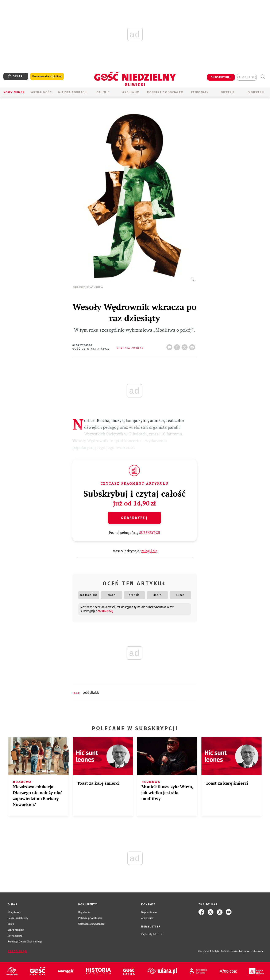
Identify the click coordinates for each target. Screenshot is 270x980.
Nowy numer (14, 92)
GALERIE (103, 92)
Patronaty (200, 92)
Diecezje (228, 92)
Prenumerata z (47, 76)
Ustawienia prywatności (92, 924)
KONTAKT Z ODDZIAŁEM (165, 92)
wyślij (193, 346)
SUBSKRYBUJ (221, 77)
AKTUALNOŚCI (42, 92)
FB (178, 346)
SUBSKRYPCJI (150, 533)
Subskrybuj (134, 518)
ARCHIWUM (131, 92)
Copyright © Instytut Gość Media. (216, 951)
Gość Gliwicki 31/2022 (91, 349)
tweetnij (185, 346)
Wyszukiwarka (263, 77)
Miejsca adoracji (72, 92)
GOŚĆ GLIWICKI (91, 693)
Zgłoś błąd (18, 951)
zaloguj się (247, 77)
